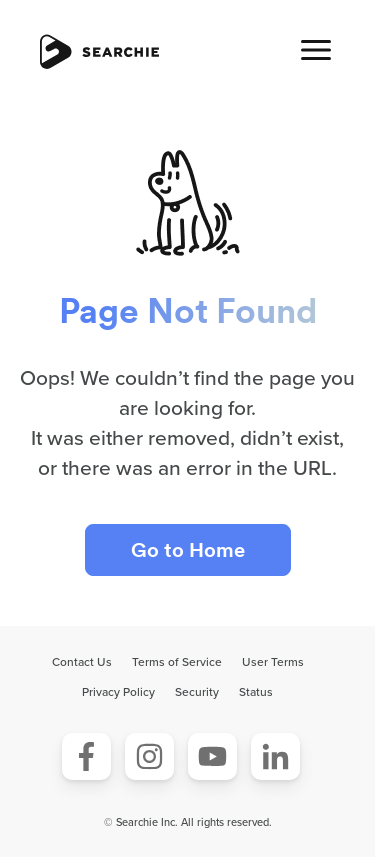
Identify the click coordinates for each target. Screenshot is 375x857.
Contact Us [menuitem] (82, 662)
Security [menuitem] (197, 692)
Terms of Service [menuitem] (177, 662)
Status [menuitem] (256, 692)
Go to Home (188, 550)
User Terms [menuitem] (273, 662)
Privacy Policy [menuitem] (118, 692)
